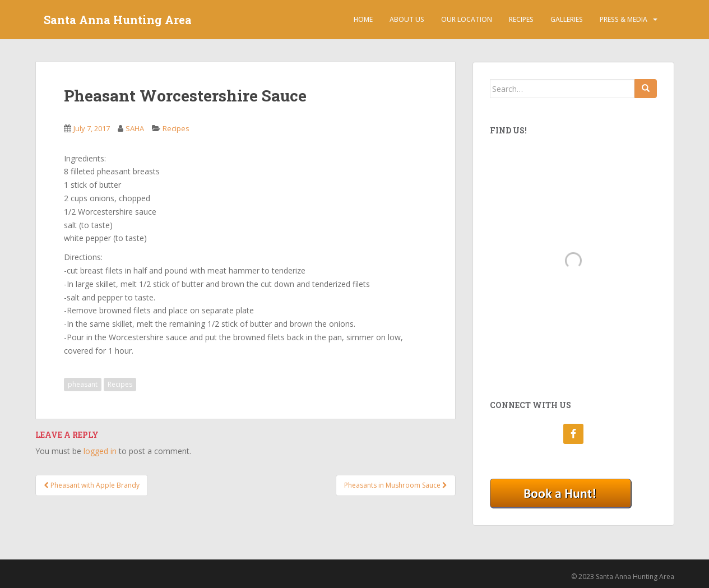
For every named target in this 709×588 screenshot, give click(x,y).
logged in (100, 451)
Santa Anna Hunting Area (118, 20)
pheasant (83, 384)
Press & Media (624, 19)
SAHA (135, 128)
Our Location (467, 19)
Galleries (567, 19)
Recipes (521, 19)
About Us (407, 19)
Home (363, 19)
